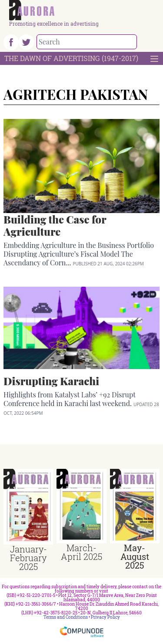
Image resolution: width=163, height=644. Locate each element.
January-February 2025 (28, 558)
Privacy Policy (105, 617)
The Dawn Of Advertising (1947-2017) (71, 58)
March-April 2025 (81, 552)
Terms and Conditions (66, 617)
